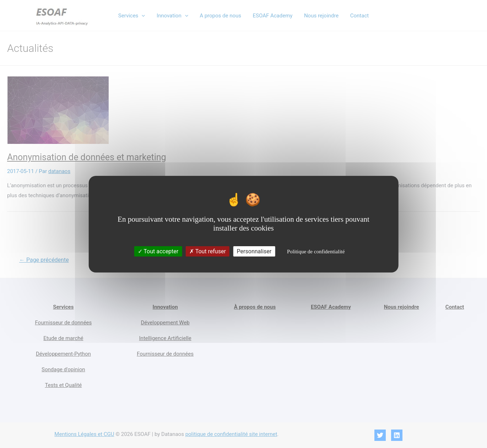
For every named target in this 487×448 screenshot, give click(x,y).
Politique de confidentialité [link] (316, 252)
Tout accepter (158, 251)
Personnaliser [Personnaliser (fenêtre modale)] (254, 251)
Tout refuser (208, 251)
